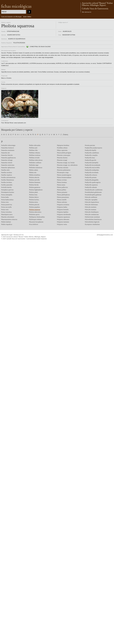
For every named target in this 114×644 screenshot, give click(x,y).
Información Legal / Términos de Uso (12, 235)
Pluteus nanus (61, 185)
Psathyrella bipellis (91, 150)
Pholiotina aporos (34, 215)
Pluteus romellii (62, 200)
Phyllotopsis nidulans (35, 219)
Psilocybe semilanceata (92, 215)
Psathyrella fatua (90, 158)
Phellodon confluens (35, 163)
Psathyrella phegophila (92, 180)
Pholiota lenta (33, 195)
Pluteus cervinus (62, 180)
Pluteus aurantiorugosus (64, 175)
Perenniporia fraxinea (8, 192)
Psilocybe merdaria (91, 207)
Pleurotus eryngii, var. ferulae (66, 163)
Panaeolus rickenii (7, 163)
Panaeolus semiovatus (8, 165)
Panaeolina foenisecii (8, 148)
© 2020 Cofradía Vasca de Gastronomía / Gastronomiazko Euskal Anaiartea (24, 239)
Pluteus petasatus (62, 192)
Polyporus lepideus (63, 212)
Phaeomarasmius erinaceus (9, 219)
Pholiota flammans (35, 182)
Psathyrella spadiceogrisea (93, 182)
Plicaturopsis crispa (63, 173)
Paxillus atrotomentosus (8, 177)
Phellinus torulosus (35, 155)
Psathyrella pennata (91, 177)
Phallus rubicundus (35, 145)
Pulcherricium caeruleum (92, 217)
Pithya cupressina (62, 150)
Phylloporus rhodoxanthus (37, 217)
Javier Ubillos (27, 17)
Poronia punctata (90, 145)
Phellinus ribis (33, 150)
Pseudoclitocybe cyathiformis (94, 190)
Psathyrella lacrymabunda (93, 165)
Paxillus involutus (7, 182)
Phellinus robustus (35, 153)
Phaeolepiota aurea (7, 215)
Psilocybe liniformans (91, 205)
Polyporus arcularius (63, 205)
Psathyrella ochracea (91, 175)
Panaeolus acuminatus (8, 150)
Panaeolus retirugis (7, 160)
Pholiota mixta (33, 202)
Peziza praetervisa (7, 205)
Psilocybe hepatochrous (92, 202)
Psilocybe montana (90, 210)
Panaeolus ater (6, 153)
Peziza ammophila (7, 195)
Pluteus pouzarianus (63, 197)
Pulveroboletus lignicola (92, 222)
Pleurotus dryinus (62, 158)
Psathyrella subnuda (91, 187)
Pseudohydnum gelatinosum (93, 192)
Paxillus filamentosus (8, 180)
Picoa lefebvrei (34, 224)
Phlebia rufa (33, 173)
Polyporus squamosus (63, 217)
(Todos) (65, 135)
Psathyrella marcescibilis (92, 168)
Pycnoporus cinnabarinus (92, 224)
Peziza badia (5, 197)
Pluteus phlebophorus (63, 195)
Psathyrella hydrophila (92, 163)
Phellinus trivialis (34, 158)
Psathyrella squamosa (91, 185)
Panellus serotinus (7, 173)
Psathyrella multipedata (92, 170)
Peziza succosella (6, 207)
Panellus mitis (5, 170)
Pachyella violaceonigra (8, 145)
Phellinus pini (33, 148)
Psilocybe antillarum (91, 197)
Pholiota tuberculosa (35, 212)
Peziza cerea (5, 202)
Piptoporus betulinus (63, 145)
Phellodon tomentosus (36, 168)
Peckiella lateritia (6, 187)
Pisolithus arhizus (62, 148)
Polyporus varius (62, 224)
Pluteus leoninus (62, 182)
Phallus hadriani (6, 222)
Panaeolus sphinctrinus (8, 168)
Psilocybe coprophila (91, 200)
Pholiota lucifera (34, 200)
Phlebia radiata (34, 170)
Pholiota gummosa (35, 187)
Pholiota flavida (34, 185)
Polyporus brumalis (63, 210)
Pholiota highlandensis (36, 190)
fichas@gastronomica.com (105, 235)
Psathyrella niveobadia (92, 173)
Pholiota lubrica (34, 197)
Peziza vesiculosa (6, 212)
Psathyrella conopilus (91, 155)
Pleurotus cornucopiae (64, 155)
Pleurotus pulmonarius (64, 170)
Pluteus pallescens (62, 187)
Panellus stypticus (7, 175)
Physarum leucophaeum (36, 222)
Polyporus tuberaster (63, 219)
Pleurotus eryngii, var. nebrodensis (67, 165)
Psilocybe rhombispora (92, 212)
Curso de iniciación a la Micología (11, 17)
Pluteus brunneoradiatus (64, 177)
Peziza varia (5, 210)
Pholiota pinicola (34, 205)
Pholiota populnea (34, 207)
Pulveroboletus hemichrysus (93, 219)
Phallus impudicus (7, 224)
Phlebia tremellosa (35, 175)
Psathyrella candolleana (92, 153)
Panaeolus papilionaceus (9, 158)
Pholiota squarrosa (35, 210)
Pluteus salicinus (62, 202)
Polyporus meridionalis (64, 215)
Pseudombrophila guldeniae (93, 195)
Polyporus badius (62, 207)
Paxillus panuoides (7, 185)
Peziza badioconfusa (7, 200)
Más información (87, 12)
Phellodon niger (34, 165)
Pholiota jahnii (33, 192)
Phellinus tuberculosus (36, 160)
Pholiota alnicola (34, 177)
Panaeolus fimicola (7, 155)
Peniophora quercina (7, 190)
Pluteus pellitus (62, 190)
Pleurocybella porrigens (64, 153)
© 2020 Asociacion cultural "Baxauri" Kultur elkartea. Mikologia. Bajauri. (24, 237)
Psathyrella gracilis (91, 160)
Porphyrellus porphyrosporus (94, 148)
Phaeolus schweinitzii (8, 217)
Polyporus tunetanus (63, 222)
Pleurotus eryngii (62, 160)
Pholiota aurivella (34, 180)
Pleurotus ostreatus (63, 168)
